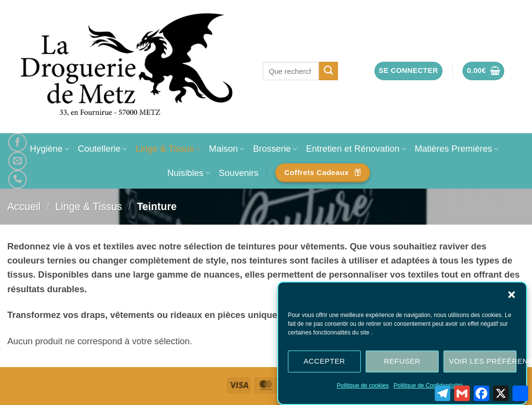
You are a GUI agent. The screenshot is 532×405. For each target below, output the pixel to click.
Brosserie (275, 149)
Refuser (402, 363)
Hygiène (49, 149)
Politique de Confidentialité (428, 387)
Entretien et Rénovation (356, 149)
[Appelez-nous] (18, 179)
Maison (227, 149)
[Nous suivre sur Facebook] (18, 142)
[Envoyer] (328, 71)
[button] (512, 297)
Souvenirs (239, 173)
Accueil (24, 206)
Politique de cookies (363, 387)
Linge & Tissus (168, 149)
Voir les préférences (483, 363)
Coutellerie (102, 149)
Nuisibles (189, 173)
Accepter (324, 363)
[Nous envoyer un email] (18, 161)
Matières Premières (457, 149)
